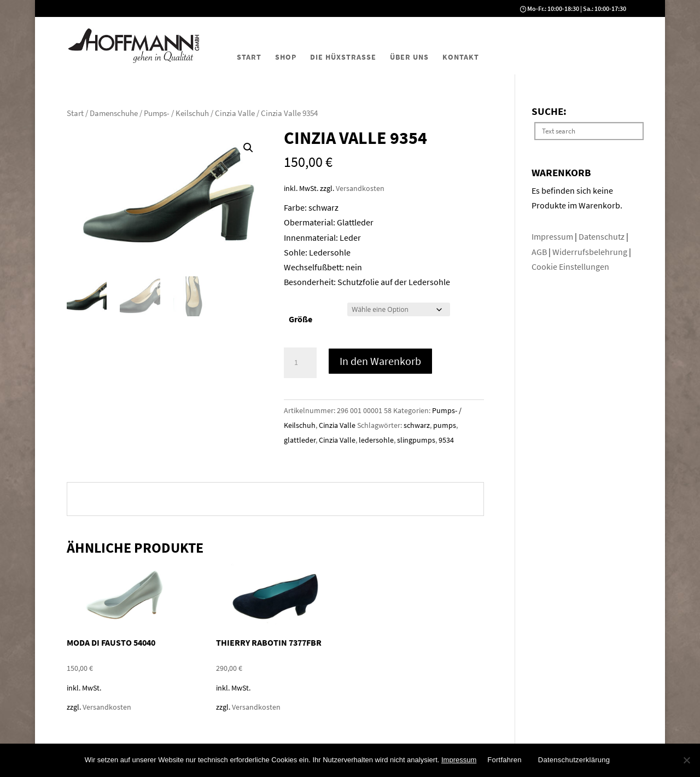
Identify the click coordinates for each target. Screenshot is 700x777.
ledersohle (376, 440)
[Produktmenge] (300, 363)
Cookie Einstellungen (570, 266)
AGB (540, 252)
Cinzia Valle (235, 113)
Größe (301, 319)
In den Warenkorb (380, 361)
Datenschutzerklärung (574, 760)
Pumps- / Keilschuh (176, 113)
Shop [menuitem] (286, 57)
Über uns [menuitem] (409, 57)
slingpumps (416, 440)
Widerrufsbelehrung (590, 252)
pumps (445, 425)
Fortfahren (504, 760)
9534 (446, 440)
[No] (686, 760)
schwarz (417, 425)
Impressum (553, 236)
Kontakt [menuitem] (461, 57)
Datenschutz (602, 236)
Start (75, 113)
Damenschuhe (114, 113)
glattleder (300, 440)
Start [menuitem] (249, 57)
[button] (248, 148)
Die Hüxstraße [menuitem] (343, 57)
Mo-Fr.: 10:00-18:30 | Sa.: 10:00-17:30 (577, 8)
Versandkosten (360, 188)
